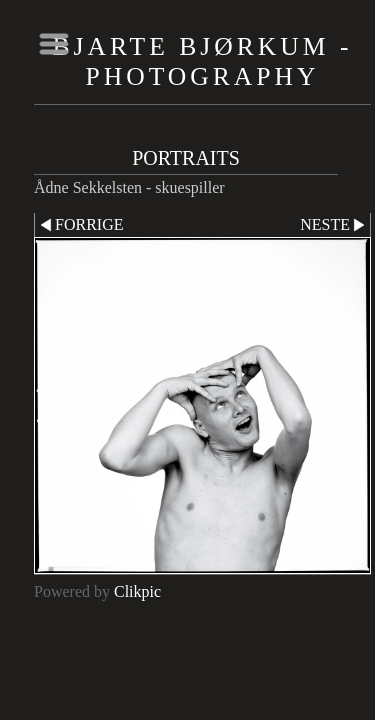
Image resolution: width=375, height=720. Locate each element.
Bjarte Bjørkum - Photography (203, 61)
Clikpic (137, 591)
